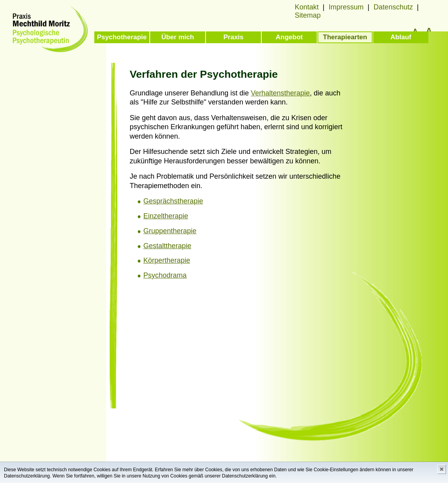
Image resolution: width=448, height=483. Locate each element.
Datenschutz (393, 7)
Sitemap (308, 15)
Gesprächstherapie (173, 201)
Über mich (177, 37)
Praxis (233, 37)
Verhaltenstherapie (280, 93)
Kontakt (307, 7)
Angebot (289, 37)
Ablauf (401, 37)
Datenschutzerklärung (27, 476)
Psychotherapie (122, 37)
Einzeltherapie (166, 216)
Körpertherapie (167, 260)
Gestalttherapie (167, 246)
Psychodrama (165, 275)
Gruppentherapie (170, 231)
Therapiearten (345, 37)
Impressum (346, 7)
